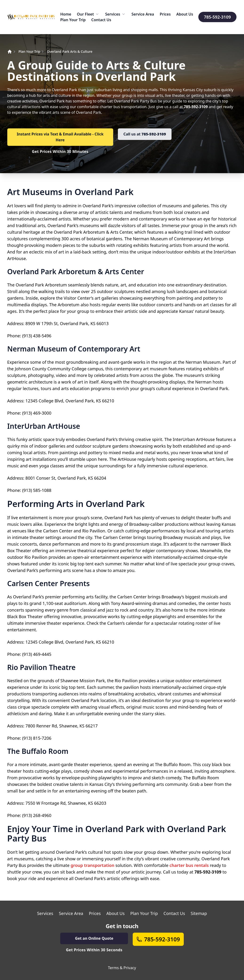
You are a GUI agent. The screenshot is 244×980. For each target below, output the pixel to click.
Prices (165, 14)
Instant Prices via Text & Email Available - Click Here (60, 137)
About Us (185, 14)
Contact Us (101, 20)
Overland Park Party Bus (135, 101)
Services (116, 14)
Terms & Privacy (122, 968)
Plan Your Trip (73, 20)
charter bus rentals (189, 865)
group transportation (92, 865)
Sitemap (199, 913)
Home (66, 14)
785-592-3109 (217, 17)
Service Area (143, 14)
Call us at (145, 134)
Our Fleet (88, 14)
